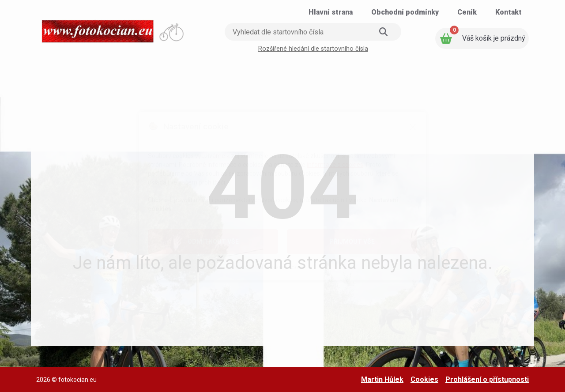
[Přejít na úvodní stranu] (113, 28)
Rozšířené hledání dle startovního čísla (313, 49)
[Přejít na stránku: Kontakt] (508, 12)
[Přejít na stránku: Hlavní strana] (331, 12)
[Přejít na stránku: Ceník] (467, 12)
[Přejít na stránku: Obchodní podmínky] (405, 12)
